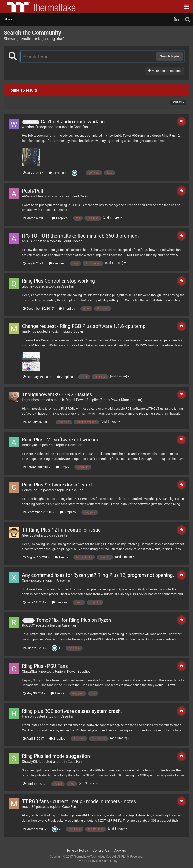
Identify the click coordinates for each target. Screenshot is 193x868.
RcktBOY (28, 625)
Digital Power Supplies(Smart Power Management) (104, 400)
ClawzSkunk (31, 672)
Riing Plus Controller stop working (58, 281)
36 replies (57, 173)
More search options (165, 71)
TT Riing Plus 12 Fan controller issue (61, 530)
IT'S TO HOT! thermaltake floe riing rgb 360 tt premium (80, 236)
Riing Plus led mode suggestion (56, 756)
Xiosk (26, 580)
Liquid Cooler (80, 196)
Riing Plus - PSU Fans (45, 666)
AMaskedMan (32, 196)
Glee (25, 535)
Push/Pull (32, 191)
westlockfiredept (34, 127)
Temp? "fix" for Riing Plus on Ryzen (74, 620)
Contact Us (101, 850)
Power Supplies (79, 672)
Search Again (170, 56)
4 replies (60, 218)
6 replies (60, 602)
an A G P (28, 241)
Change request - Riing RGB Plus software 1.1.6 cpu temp (84, 326)
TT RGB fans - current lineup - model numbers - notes (79, 801)
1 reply (62, 467)
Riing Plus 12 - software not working (61, 440)
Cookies (120, 850)
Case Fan (81, 127)
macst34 (29, 807)
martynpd (29, 331)
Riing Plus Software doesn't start (57, 485)
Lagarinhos (30, 400)
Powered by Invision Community (96, 861)
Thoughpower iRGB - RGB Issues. (58, 394)
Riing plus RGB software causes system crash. (72, 711)
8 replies (67, 308)
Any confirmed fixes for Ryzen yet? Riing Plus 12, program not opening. (98, 575)
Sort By (178, 102)
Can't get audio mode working (73, 122)
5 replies (68, 512)
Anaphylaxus (32, 445)
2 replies (57, 263)
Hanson (28, 716)
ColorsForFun (32, 490)
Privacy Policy (78, 850)
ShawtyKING (31, 762)
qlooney (28, 286)
